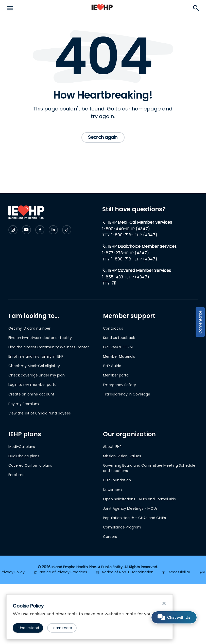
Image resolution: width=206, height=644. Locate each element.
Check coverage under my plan (37, 375)
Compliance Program (122, 527)
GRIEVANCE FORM (118, 347)
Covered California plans (30, 465)
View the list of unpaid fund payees (40, 413)
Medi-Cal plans (22, 447)
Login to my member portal (33, 385)
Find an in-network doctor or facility (40, 338)
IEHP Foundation (117, 480)
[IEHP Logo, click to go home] (102, 8)
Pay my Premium (24, 404)
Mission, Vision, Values (122, 456)
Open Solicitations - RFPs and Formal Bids (139, 499)
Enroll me (16, 475)
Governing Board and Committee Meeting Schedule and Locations (149, 468)
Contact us (113, 328)
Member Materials (119, 356)
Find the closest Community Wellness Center (49, 347)
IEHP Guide (112, 366)
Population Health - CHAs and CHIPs (134, 518)
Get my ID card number (29, 328)
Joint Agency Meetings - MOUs (130, 508)
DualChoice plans (24, 456)
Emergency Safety (119, 385)
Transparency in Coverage (127, 394)
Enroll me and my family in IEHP (36, 356)
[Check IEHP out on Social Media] (13, 230)
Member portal (116, 375)
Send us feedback (119, 338)
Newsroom (112, 490)
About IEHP (112, 447)
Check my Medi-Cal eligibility (34, 366)
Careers (110, 537)
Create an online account (31, 394)
